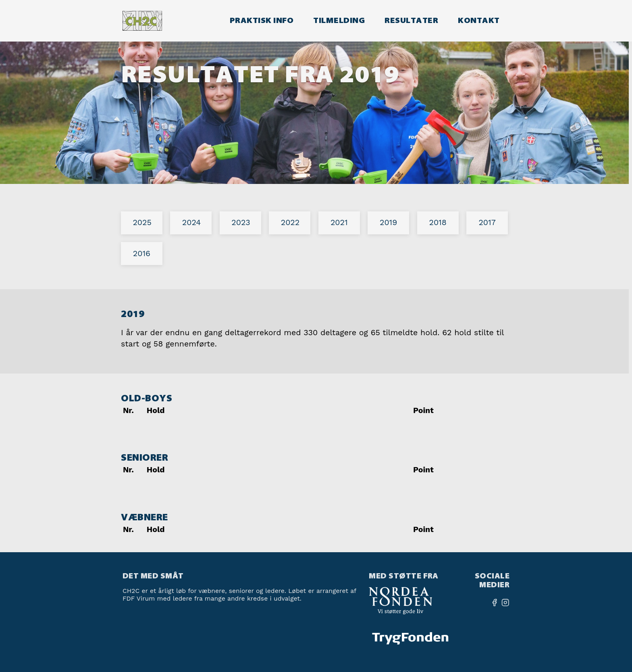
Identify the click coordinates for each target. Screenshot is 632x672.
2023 (241, 222)
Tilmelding (339, 20)
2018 (438, 222)
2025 (142, 222)
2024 (191, 222)
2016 (142, 254)
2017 (487, 222)
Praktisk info (262, 20)
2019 (388, 222)
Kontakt (479, 20)
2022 (290, 222)
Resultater (411, 20)
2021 (339, 222)
